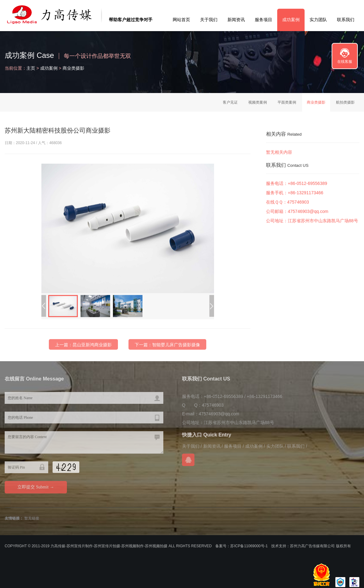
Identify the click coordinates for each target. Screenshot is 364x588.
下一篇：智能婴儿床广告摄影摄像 (167, 348)
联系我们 (346, 20)
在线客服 (345, 62)
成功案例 (291, 20)
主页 (31, 68)
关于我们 (209, 20)
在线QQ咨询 (188, 460)
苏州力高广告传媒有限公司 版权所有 (320, 546)
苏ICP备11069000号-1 (249, 546)
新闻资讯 (236, 20)
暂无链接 (32, 518)
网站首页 (181, 20)
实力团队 (318, 20)
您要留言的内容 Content (84, 442)
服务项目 (264, 20)
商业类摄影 (73, 68)
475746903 (298, 204)
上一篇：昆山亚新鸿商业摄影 (83, 348)
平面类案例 (287, 102)
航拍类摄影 (345, 102)
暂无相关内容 (279, 153)
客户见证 (230, 102)
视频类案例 (258, 102)
